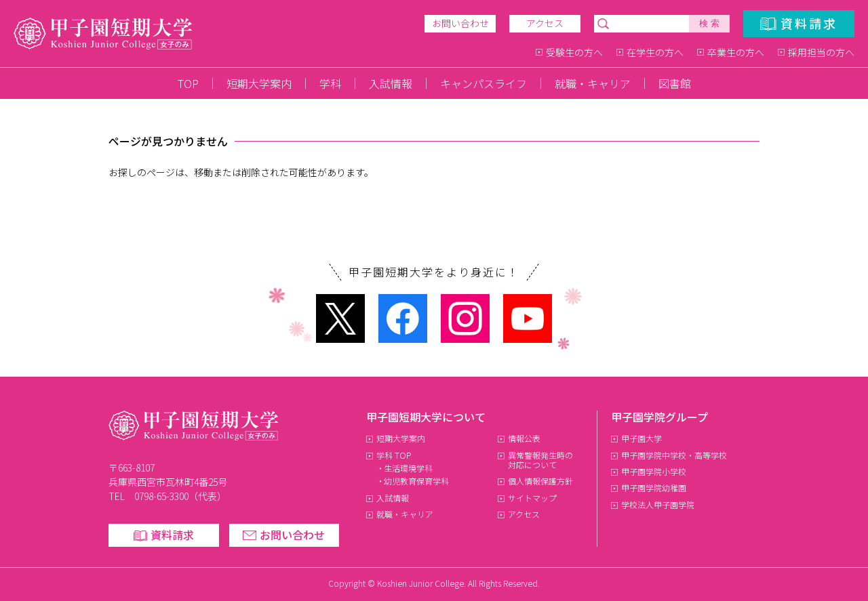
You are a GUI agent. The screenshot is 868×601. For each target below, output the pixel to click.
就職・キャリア (593, 83)
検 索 (709, 23)
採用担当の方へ (821, 52)
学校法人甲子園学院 (658, 504)
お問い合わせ (460, 23)
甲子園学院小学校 (654, 471)
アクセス (545, 23)
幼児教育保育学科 (416, 481)
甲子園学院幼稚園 (654, 488)
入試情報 (391, 83)
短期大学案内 (259, 83)
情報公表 (524, 438)
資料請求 (809, 23)
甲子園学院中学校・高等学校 (674, 455)
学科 (330, 83)
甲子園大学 (642, 438)
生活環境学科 (408, 468)
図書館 (675, 83)
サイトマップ (532, 498)
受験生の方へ (574, 52)
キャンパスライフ (484, 83)
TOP (188, 83)
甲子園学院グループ (659, 417)
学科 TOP (394, 455)
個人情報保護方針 (540, 481)
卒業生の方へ (736, 52)
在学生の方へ (655, 52)
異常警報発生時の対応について (541, 460)
